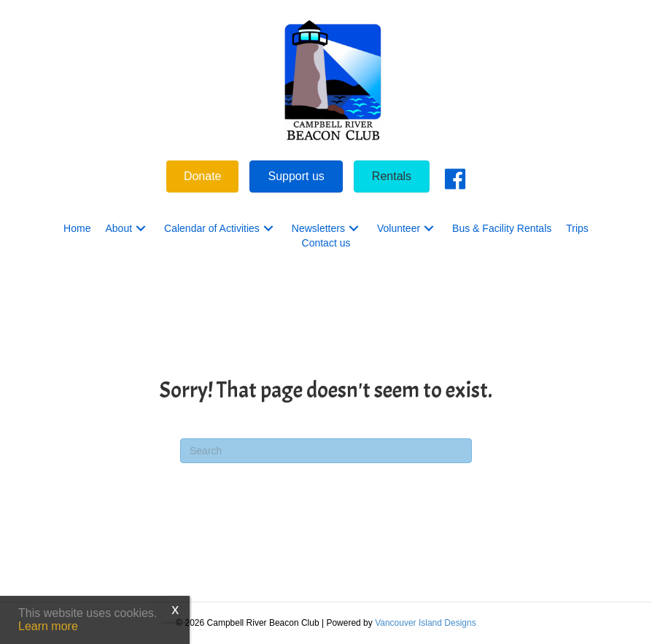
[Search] (326, 451)
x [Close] (175, 609)
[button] (141, 229)
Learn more (48, 626)
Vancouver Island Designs (426, 623)
